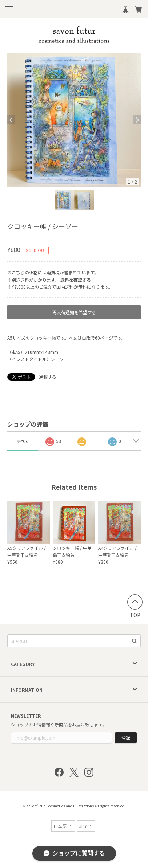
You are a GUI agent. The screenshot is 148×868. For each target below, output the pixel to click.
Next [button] (137, 120)
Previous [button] (11, 120)
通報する (48, 377)
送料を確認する (76, 280)
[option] (74, 120)
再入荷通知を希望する (74, 312)
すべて (23, 441)
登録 (126, 738)
